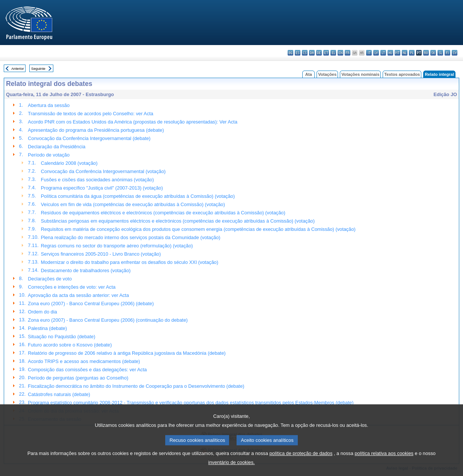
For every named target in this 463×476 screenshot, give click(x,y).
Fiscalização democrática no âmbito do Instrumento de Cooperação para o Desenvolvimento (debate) (136, 386)
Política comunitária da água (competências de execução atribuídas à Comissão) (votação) (138, 196)
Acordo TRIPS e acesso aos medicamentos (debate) (84, 361)
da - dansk (312, 53)
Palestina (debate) (47, 328)
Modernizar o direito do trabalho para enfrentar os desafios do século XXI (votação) (130, 262)
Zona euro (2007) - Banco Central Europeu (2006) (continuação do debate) (108, 320)
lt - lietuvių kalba (383, 53)
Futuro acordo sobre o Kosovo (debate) (70, 345)
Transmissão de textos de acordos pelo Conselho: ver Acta (90, 114)
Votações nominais (360, 74)
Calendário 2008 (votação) (69, 163)
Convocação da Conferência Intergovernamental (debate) (89, 138)
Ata (309, 74)
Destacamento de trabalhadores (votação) (86, 270)
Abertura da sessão (49, 105)
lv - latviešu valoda (376, 53)
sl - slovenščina (440, 53)
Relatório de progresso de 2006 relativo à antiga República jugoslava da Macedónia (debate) (127, 353)
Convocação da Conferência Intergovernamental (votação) (103, 171)
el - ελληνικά (333, 53)
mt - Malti (397, 53)
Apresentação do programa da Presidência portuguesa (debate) (96, 130)
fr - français (348, 53)
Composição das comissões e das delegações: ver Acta (87, 370)
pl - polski (412, 53)
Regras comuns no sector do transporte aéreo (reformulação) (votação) (117, 246)
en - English (340, 53)
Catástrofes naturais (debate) (59, 394)
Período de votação (49, 155)
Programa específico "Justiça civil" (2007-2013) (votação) (102, 188)
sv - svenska (455, 53)
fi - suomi (447, 53)
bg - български (290, 53)
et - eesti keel (326, 53)
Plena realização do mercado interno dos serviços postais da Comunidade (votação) (131, 237)
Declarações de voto (50, 279)
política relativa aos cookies (384, 463)
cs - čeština (305, 53)
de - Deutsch (319, 53)
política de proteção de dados (301, 463)
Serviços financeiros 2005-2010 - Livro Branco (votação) (101, 254)
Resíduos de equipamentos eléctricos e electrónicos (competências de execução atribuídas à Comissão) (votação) (163, 213)
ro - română (426, 53)
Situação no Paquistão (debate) (61, 337)
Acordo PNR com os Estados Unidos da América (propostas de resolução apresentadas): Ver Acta (133, 122)
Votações (327, 74)
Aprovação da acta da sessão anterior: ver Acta (78, 295)
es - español (298, 53)
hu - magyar (390, 53)
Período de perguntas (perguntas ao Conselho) (78, 378)
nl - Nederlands (405, 53)
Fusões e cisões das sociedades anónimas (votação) (97, 180)
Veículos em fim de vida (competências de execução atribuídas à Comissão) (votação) (133, 204)
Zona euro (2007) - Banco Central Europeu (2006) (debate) (91, 304)
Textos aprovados (402, 74)
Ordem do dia (42, 312)
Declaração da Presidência (57, 147)
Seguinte (38, 69)
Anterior (18, 69)
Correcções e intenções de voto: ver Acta (72, 287)
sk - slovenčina (433, 53)
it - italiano (369, 53)
